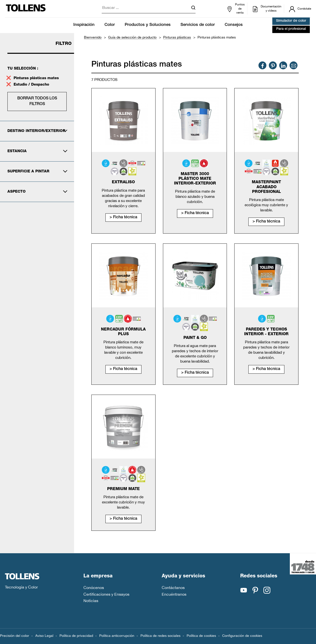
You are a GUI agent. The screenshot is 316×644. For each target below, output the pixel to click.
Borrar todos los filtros (37, 101)
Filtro (64, 44)
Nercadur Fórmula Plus (123, 332)
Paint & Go (195, 338)
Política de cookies (201, 636)
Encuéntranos (174, 594)
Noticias (91, 601)
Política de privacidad (76, 636)
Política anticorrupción (117, 636)
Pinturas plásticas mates (36, 78)
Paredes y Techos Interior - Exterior (266, 332)
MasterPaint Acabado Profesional (266, 187)
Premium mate (123, 489)
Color (110, 25)
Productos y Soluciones (148, 25)
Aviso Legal (44, 636)
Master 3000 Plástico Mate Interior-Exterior (195, 179)
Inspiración (84, 25)
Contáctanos (173, 588)
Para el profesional (291, 29)
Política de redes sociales (160, 636)
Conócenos (94, 588)
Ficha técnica (125, 218)
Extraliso (123, 183)
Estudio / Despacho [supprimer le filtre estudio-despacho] (32, 85)
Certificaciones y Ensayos (106, 594)
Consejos (234, 25)
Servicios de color (198, 25)
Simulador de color (291, 21)
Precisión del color (15, 636)
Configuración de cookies (242, 636)
